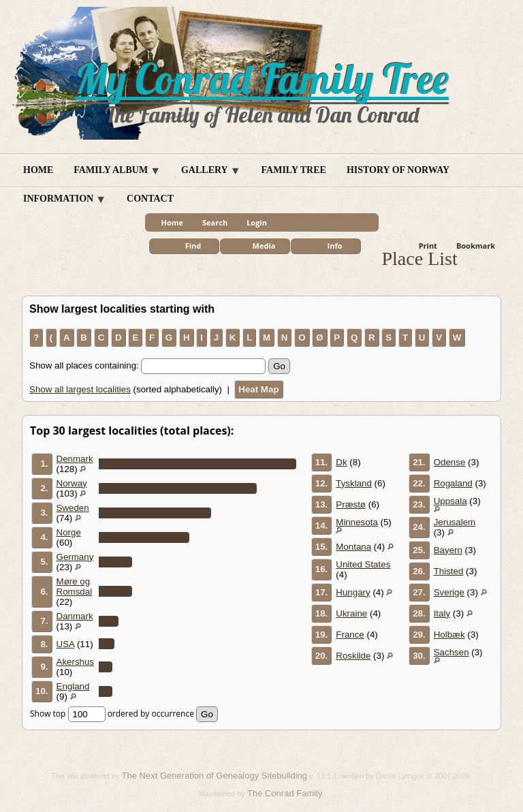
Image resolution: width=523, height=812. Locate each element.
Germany (75, 557)
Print (428, 246)
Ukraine (351, 613)
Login (257, 222)
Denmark (75, 459)
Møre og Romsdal (75, 587)
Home (38, 170)
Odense (450, 462)
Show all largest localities (80, 389)
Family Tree (294, 170)
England (73, 686)
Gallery (205, 170)
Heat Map (258, 389)
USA (66, 644)
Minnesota (357, 522)
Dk (341, 462)
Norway (72, 483)
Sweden (73, 508)
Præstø (351, 504)
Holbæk (449, 635)
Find (193, 246)
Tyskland (354, 483)
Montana (353, 547)
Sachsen (451, 652)
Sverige (449, 592)
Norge (69, 532)
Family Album (111, 170)
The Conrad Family (285, 793)
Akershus (76, 662)
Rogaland (453, 483)
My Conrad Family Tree (262, 79)
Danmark (75, 616)
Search (215, 222)
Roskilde (353, 656)
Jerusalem (455, 522)
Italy (442, 613)
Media (264, 246)
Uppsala (450, 501)
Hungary (353, 592)
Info (335, 246)
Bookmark (476, 246)
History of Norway (398, 170)
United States (363, 564)
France (350, 635)
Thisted (449, 571)
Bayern (448, 550)
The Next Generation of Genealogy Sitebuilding (215, 776)
